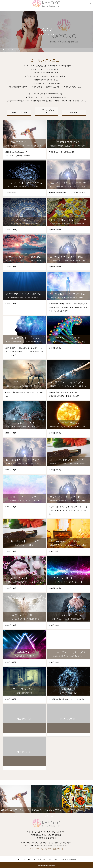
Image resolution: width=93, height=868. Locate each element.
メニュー (42, 860)
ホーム (19, 860)
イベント (35, 860)
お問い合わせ (72, 860)
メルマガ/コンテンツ (53, 860)
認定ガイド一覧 (58, 849)
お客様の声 (63, 860)
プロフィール (27, 860)
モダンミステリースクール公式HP (40, 849)
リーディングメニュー (46, 111)
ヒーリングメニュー (19, 113)
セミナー (74, 113)
